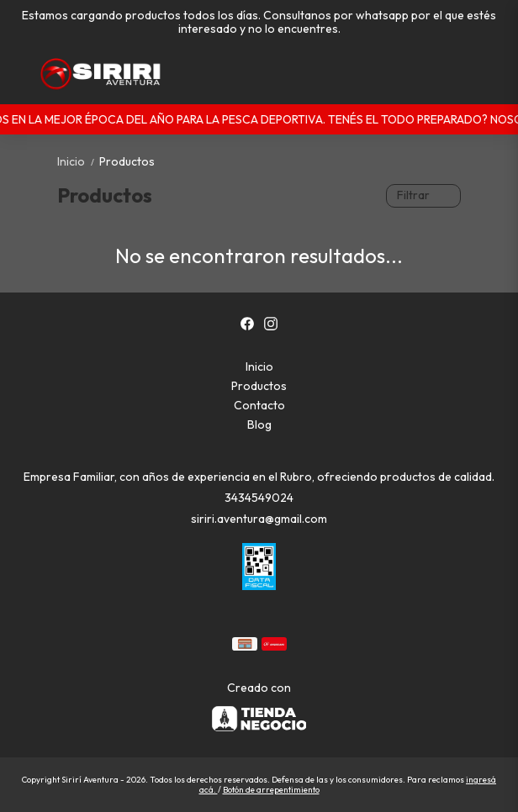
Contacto (259, 405)
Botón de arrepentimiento (271, 790)
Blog (259, 424)
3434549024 (259, 498)
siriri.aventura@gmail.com (259, 519)
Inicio (78, 161)
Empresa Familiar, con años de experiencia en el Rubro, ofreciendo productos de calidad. (259, 477)
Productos (127, 161)
